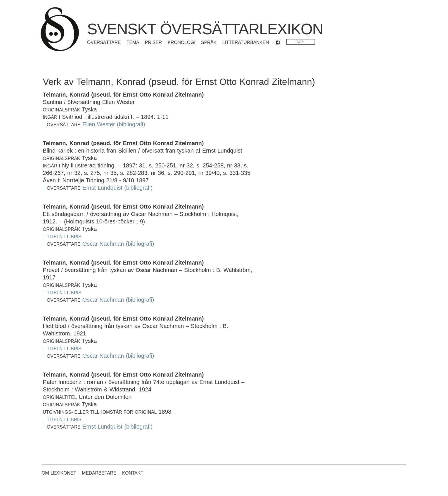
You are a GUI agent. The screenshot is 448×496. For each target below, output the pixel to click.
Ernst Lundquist (102, 188)
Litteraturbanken (246, 42)
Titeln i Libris (64, 237)
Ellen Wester (99, 124)
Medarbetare (99, 473)
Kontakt (133, 473)
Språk (209, 42)
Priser (153, 42)
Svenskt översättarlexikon (205, 29)
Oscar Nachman (103, 244)
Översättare (104, 42)
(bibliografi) (131, 124)
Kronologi (182, 42)
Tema (133, 42)
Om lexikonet (59, 473)
